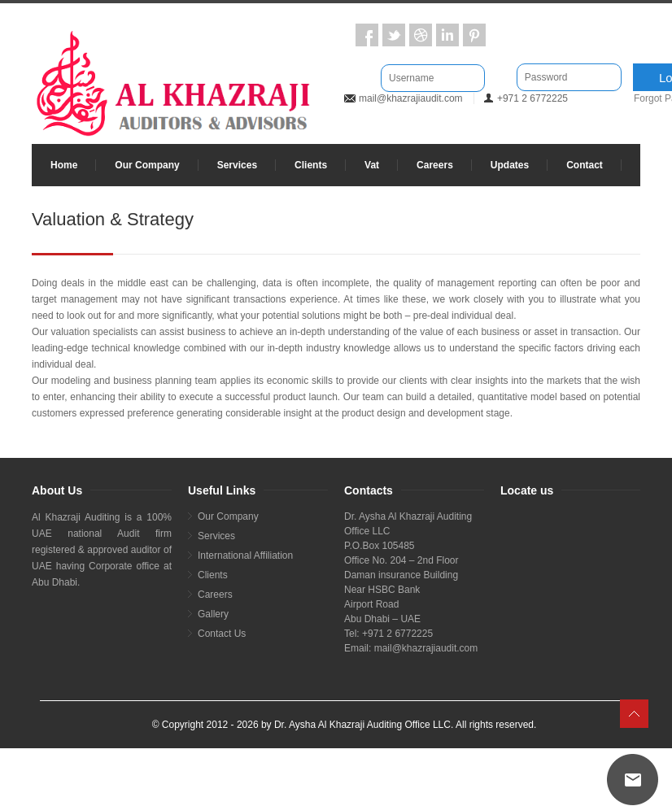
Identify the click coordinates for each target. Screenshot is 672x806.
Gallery (213, 614)
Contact (585, 165)
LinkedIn (447, 35)
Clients (311, 165)
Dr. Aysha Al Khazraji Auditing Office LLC (362, 725)
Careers (435, 165)
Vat (372, 165)
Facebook (367, 35)
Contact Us (222, 634)
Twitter (394, 35)
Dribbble (421, 35)
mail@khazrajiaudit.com (411, 98)
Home (64, 165)
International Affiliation (245, 555)
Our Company (147, 165)
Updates (510, 165)
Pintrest (474, 35)
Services (237, 165)
